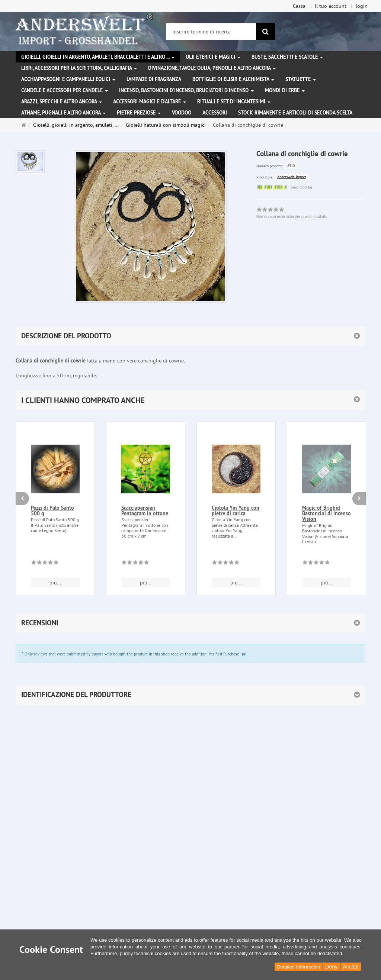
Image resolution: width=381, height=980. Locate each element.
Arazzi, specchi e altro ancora (62, 101)
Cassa (299, 6)
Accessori (215, 113)
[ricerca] (265, 32)
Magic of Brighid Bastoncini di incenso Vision (326, 514)
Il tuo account (331, 6)
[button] (190, 400)
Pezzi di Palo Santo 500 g (52, 511)
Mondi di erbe (285, 90)
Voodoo (182, 113)
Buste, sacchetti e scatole (287, 57)
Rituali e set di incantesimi (234, 101)
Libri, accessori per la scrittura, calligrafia (79, 68)
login (362, 6)
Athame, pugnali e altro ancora (63, 113)
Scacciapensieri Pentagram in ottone (145, 511)
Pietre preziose (139, 113)
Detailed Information (298, 967)
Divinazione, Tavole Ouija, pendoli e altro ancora (212, 68)
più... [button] (55, 583)
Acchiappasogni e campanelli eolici (68, 79)
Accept (351, 967)
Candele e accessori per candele (65, 90)
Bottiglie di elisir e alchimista (233, 79)
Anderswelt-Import (292, 177)
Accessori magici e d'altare (150, 101)
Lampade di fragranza (154, 79)
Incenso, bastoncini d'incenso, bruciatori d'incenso (186, 90)
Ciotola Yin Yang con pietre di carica (236, 511)
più (245, 654)
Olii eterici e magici (213, 57)
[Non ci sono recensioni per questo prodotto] (45, 564)
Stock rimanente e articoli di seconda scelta (295, 113)
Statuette (301, 79)
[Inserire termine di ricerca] (211, 32)
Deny (332, 967)
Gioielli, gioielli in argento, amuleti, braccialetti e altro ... (98, 57)
